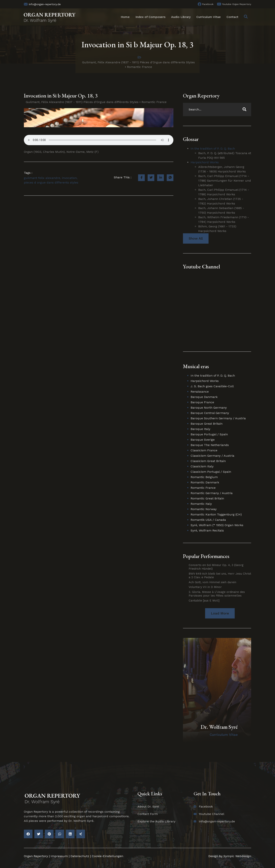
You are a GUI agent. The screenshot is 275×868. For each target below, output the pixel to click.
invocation (69, 178)
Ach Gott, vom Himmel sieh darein (212, 582)
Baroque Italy (200, 429)
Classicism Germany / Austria (212, 456)
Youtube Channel (201, 267)
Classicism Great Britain (208, 461)
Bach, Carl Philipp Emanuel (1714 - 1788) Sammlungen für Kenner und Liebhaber (225, 181)
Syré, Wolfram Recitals (207, 530)
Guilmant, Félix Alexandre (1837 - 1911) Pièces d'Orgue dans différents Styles (138, 62)
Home (125, 17)
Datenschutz (80, 856)
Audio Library (181, 17)
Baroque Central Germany (210, 413)
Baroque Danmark (204, 397)
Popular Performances (206, 556)
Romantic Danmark (205, 482)
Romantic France (140, 67)
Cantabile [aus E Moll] (204, 601)
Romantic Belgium (204, 477)
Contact (232, 17)
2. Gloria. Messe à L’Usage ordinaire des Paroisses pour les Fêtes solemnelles (217, 594)
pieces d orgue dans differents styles (51, 182)
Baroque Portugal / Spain (209, 434)
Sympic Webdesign (237, 856)
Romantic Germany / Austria (212, 493)
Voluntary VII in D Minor (205, 587)
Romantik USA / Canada (208, 520)
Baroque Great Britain (207, 424)
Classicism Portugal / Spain (211, 472)
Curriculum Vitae (209, 17)
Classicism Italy (202, 466)
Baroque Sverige (203, 440)
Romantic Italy (201, 504)
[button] (220, 613)
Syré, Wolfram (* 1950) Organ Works (217, 525)
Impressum (59, 856)
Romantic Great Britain (207, 498)
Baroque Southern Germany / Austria (218, 418)
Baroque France (202, 402)
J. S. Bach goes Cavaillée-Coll (212, 386)
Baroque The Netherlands (210, 445)
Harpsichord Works (205, 162)
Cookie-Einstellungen (108, 856)
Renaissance (200, 392)
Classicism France (204, 450)
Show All (196, 238)
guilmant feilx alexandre (42, 178)
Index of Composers (150, 17)
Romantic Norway (204, 509)
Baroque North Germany (209, 408)
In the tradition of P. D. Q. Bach (213, 149)
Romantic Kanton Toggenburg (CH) (216, 514)
